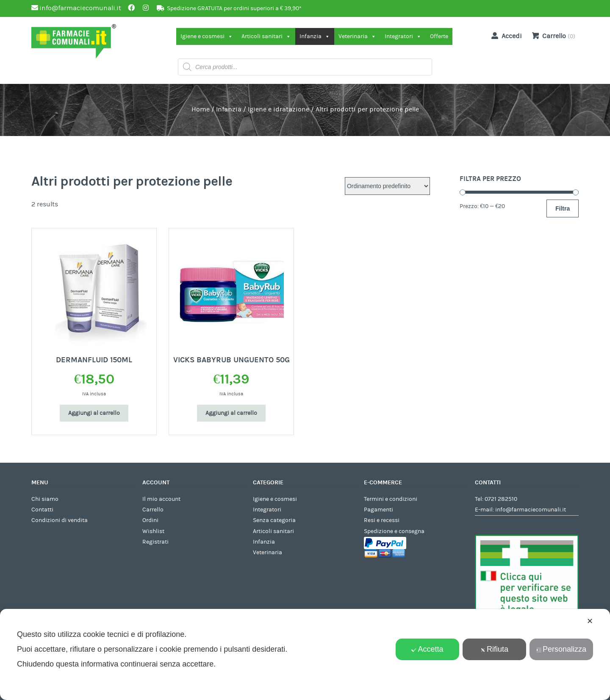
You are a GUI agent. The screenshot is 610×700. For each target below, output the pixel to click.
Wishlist (153, 531)
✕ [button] (590, 621)
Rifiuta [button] (494, 649)
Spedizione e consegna (394, 531)
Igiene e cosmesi (207, 36)
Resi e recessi (382, 520)
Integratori (403, 36)
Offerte (439, 36)
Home (201, 109)
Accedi (505, 36)
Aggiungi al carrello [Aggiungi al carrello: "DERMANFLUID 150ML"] (94, 413)
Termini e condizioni (391, 499)
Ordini (150, 520)
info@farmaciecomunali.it (531, 510)
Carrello (153, 510)
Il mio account (161, 499)
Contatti (42, 510)
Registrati (155, 542)
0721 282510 (501, 499)
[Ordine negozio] (387, 186)
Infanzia (315, 36)
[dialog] (305, 654)
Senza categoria (274, 520)
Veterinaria (357, 36)
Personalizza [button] (561, 649)
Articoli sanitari (266, 36)
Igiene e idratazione (279, 109)
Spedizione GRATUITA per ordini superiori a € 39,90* (234, 8)
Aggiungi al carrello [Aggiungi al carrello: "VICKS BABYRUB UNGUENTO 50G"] (231, 413)
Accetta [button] (427, 649)
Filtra (563, 208)
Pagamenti (378, 510)
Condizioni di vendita (60, 520)
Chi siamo (45, 499)
